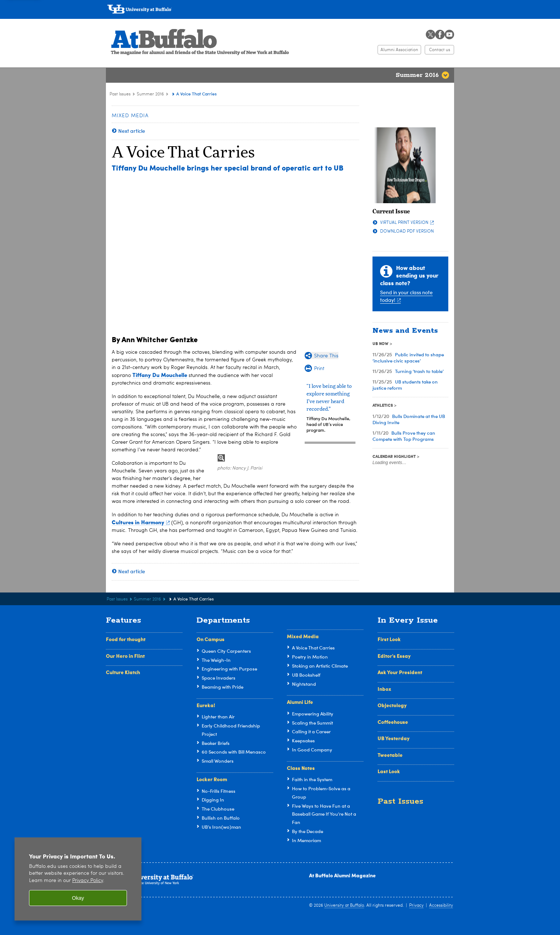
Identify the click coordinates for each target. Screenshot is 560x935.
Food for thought (126, 639)
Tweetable (390, 755)
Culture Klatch (123, 672)
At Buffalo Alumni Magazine (342, 875)
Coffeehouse (393, 722)
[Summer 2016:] (171, 94)
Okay (78, 898)
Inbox (384, 689)
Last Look (389, 771)
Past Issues (400, 801)
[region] (78, 879)
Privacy (416, 906)
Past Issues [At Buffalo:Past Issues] (120, 94)
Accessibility (441, 906)
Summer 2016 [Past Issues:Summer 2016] (150, 94)
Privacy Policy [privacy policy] (88, 881)
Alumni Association (399, 50)
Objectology (392, 705)
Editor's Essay (394, 656)
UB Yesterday (394, 738)
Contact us (440, 50)
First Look (389, 639)
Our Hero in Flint (125, 656)
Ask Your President (400, 672)
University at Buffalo (344, 906)
